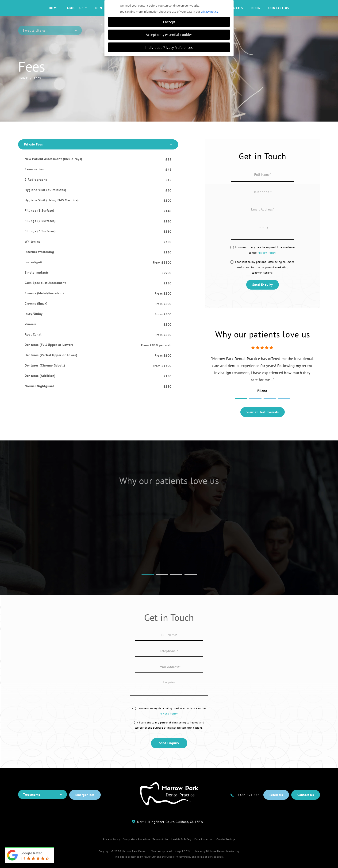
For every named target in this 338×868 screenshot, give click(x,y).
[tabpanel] (263, 383)
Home (54, 12)
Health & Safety (181, 848)
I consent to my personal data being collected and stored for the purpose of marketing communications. (265, 276)
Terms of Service (207, 865)
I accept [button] (169, 22)
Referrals (276, 803)
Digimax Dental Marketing (222, 860)
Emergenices (85, 803)
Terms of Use (160, 848)
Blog (256, 12)
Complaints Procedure (136, 848)
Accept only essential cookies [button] (169, 34)
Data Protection (204, 848)
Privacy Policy (267, 261)
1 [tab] (241, 408)
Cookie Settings (226, 848)
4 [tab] (284, 408)
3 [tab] (270, 408)
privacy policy (209, 12)
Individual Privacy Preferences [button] (169, 47)
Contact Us (279, 12)
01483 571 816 (248, 804)
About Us (77, 12)
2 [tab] (255, 408)
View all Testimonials (263, 421)
